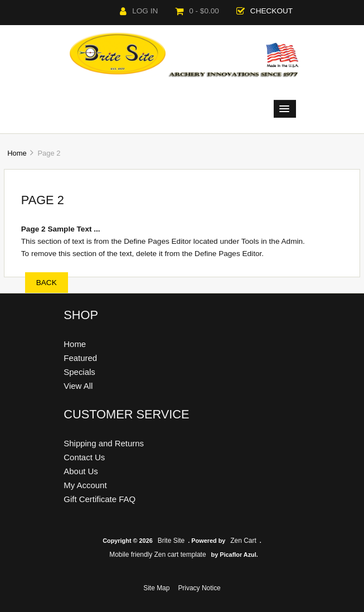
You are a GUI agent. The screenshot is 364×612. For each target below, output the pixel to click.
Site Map (156, 588)
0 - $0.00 (197, 11)
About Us (81, 471)
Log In (139, 11)
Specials (79, 372)
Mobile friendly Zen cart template (157, 555)
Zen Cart (243, 541)
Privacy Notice (199, 588)
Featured (80, 358)
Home (17, 153)
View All (78, 386)
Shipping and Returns (104, 443)
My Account (85, 485)
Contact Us (84, 457)
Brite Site (171, 541)
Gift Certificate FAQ (100, 499)
